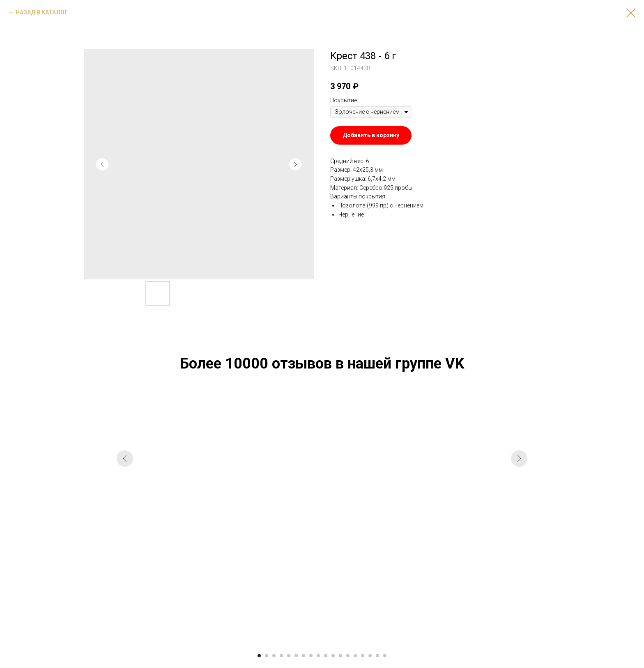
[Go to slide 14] (355, 656)
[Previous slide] (125, 520)
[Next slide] (519, 520)
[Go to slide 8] (311, 656)
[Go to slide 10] (326, 656)
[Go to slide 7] (304, 656)
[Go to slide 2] (267, 656)
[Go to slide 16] (370, 656)
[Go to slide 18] (385, 656)
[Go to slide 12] (340, 656)
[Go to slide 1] (259, 656)
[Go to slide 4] (281, 656)
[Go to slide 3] (274, 656)
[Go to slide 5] (289, 656)
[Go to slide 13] (348, 656)
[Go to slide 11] (333, 656)
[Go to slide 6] (296, 656)
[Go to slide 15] (363, 656)
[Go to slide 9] (318, 656)
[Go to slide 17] (377, 656)
